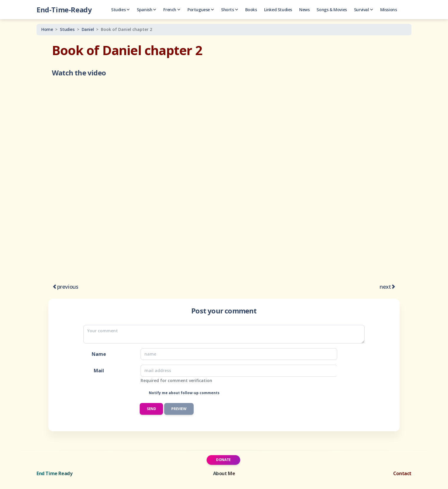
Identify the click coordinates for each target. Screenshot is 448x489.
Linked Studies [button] (278, 10)
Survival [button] (364, 10)
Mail (99, 371)
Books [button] (251, 10)
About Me (224, 473)
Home (47, 29)
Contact (402, 473)
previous (68, 287)
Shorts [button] (230, 10)
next (385, 287)
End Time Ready (54, 473)
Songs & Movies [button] (332, 10)
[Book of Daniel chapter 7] (393, 287)
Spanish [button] (146, 10)
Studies (67, 29)
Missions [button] (389, 10)
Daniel (88, 29)
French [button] (172, 10)
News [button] (304, 10)
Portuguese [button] (201, 10)
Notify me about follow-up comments (184, 393)
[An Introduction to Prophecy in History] (55, 287)
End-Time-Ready (64, 10)
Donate (223, 460)
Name (99, 354)
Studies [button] (120, 10)
